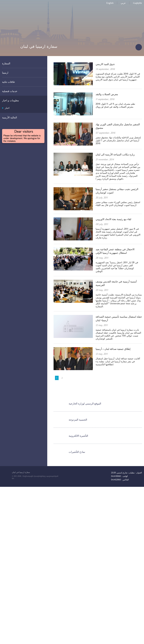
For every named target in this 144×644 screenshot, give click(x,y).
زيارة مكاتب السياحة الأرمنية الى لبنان (115, 154)
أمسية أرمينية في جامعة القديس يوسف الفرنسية (116, 283)
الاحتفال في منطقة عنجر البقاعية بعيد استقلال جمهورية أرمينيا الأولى (115, 251)
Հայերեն (137, 3)
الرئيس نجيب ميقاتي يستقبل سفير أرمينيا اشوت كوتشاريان (117, 191)
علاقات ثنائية (9, 82)
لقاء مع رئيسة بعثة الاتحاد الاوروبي (113, 219)
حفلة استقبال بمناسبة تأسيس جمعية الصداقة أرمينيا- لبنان (119, 318)
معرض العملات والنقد (107, 94)
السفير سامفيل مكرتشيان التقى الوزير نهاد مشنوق (118, 126)
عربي (123, 3)
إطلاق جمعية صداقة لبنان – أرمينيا (113, 349)
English (110, 3)
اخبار (7, 108)
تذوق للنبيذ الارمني (105, 64)
